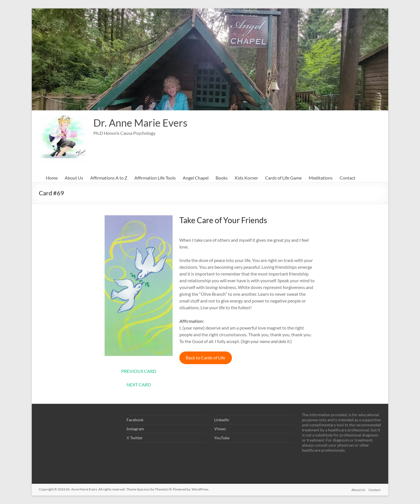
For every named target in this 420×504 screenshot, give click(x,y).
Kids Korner (246, 178)
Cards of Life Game (283, 178)
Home (52, 178)
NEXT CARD (139, 385)
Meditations (321, 178)
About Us (74, 178)
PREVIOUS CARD (139, 371)
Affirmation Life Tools (155, 178)
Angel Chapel (196, 178)
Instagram (135, 429)
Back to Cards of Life (206, 358)
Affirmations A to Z (109, 178)
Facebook (135, 420)
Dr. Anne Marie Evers (140, 123)
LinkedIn (222, 420)
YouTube (222, 438)
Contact (347, 178)
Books (222, 178)
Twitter (136, 438)
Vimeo (220, 429)
